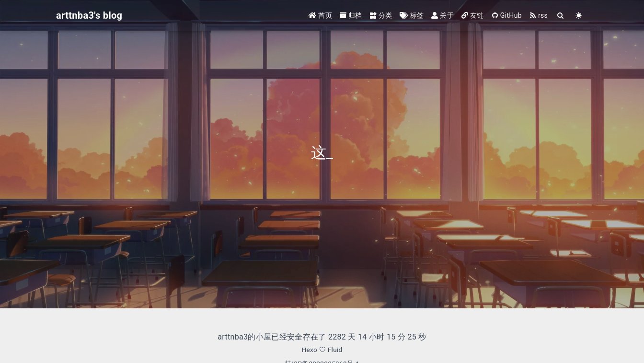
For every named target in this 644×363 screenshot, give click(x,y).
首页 (320, 15)
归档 (351, 15)
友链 (473, 15)
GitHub (507, 15)
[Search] (561, 16)
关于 (443, 15)
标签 (412, 15)
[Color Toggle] (579, 16)
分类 (381, 15)
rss (539, 15)
